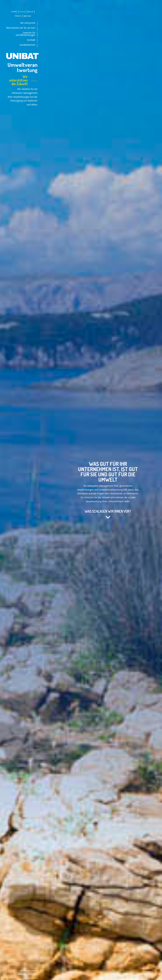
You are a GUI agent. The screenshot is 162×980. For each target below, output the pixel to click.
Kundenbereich (27, 45)
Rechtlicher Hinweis (28, 971)
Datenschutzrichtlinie (27, 974)
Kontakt (31, 40)
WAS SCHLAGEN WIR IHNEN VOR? (108, 511)
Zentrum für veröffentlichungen (26, 34)
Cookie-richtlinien (30, 978)
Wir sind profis (28, 23)
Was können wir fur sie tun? (21, 28)
